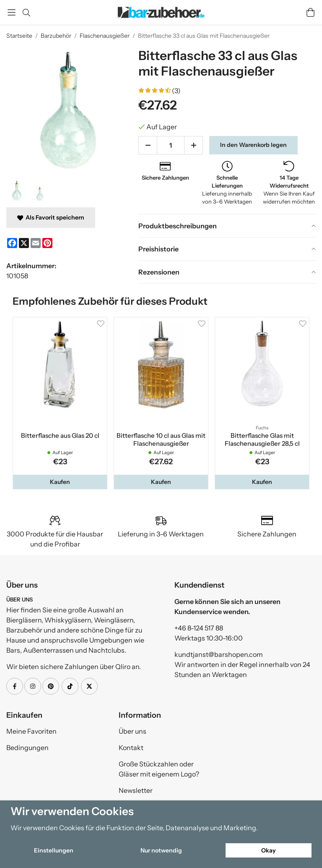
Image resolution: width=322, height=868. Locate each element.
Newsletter (136, 790)
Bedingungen (27, 748)
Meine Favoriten (31, 731)
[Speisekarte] (12, 12)
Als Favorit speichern (51, 217)
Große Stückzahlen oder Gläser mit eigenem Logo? (159, 769)
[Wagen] (310, 12)
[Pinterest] (47, 243)
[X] (24, 243)
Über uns (132, 731)
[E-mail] (36, 243)
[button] (60, 482)
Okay (269, 850)
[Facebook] (12, 243)
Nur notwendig (161, 850)
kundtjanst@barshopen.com (219, 654)
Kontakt (131, 748)
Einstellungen (54, 850)
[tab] (227, 226)
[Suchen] (26, 13)
